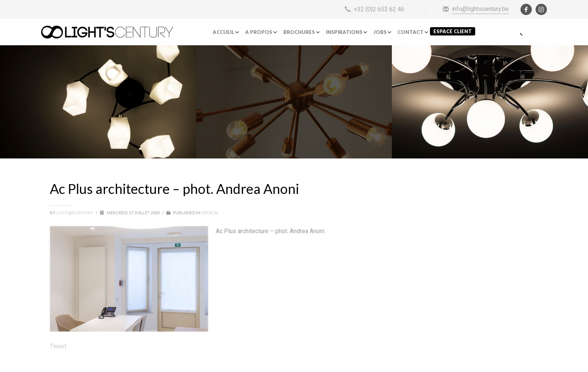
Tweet (58, 346)
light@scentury (75, 213)
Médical (210, 213)
